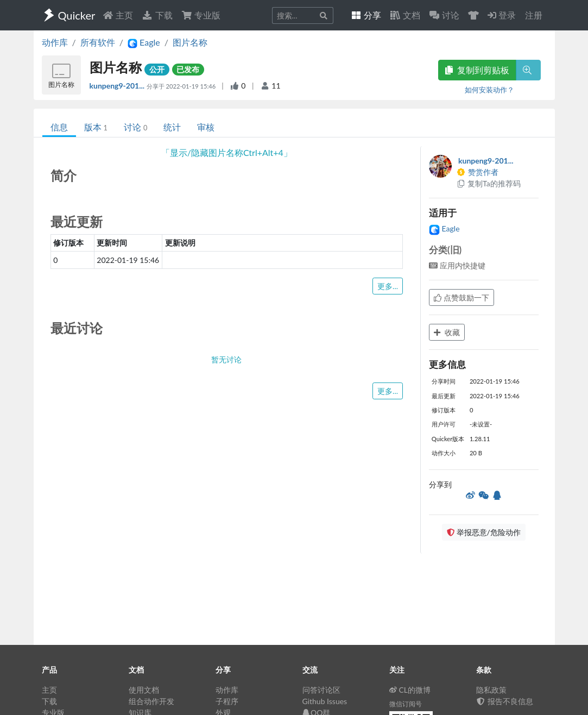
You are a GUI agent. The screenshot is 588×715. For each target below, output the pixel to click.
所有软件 (98, 42)
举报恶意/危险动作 (484, 532)
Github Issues (325, 701)
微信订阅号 (406, 704)
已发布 (188, 69)
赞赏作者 (477, 172)
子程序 (227, 701)
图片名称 (190, 42)
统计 (172, 127)
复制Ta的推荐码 (488, 183)
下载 (157, 15)
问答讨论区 (321, 690)
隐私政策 (491, 690)
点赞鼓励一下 (461, 297)
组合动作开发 (151, 701)
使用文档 (144, 690)
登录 (502, 15)
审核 (206, 127)
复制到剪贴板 (477, 70)
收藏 (447, 332)
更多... (388, 286)
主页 (118, 15)
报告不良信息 (505, 701)
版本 (96, 127)
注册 (534, 15)
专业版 (201, 15)
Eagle (444, 228)
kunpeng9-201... (118, 86)
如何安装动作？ (489, 90)
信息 (59, 127)
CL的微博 (410, 690)
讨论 (135, 127)
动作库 (55, 42)
